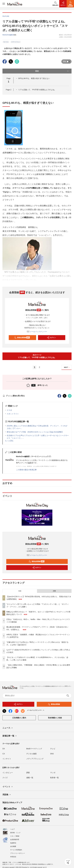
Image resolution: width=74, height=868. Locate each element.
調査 (28, 773)
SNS (52, 754)
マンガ (53, 773)
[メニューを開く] (4, 4)
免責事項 (13, 841)
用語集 (7, 795)
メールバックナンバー (37, 332)
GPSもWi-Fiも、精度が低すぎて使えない (34, 78)
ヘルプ (12, 827)
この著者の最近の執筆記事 (26, 470)
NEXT (67, 367)
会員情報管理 (15, 837)
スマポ (9, 410)
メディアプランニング (35, 759)
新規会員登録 (22, 338)
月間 (54, 591)
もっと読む (9, 441)
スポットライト (13, 414)
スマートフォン (16, 42)
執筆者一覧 (54, 778)
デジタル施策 (31, 754)
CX (4, 754)
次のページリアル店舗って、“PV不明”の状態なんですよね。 (37, 356)
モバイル (6, 42)
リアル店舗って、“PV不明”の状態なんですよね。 (37, 90)
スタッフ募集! (15, 834)
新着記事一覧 (10, 736)
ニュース (8, 728)
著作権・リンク (15, 831)
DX (4, 749)
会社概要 (13, 844)
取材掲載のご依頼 (55, 718)
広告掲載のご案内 (19, 718)
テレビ (53, 749)
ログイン (51, 338)
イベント (8, 787)
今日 (20, 591)
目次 (52, 71)
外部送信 (13, 855)
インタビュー (8, 773)
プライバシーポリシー (18, 851)
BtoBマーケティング (34, 749)
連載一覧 (30, 778)
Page (8, 90)
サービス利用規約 (16, 848)
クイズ (5, 778)
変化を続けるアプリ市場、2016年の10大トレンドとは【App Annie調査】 (35, 432)
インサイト (7, 759)
